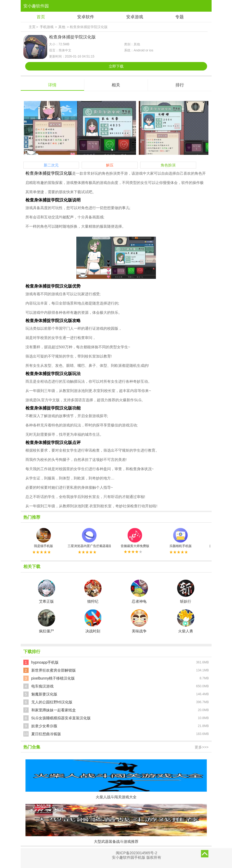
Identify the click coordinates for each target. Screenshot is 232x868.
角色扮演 (168, 165)
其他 (62, 27)
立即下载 (116, 66)
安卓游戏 (135, 17)
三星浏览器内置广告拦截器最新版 (89, 538)
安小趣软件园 (36, 6)
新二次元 (51, 165)
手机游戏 (47, 27)
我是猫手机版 (43, 538)
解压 (110, 165)
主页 (32, 27)
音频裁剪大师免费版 (135, 538)
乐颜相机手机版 (181, 538)
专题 (180, 17)
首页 (41, 17)
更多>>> (202, 747)
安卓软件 (86, 17)
